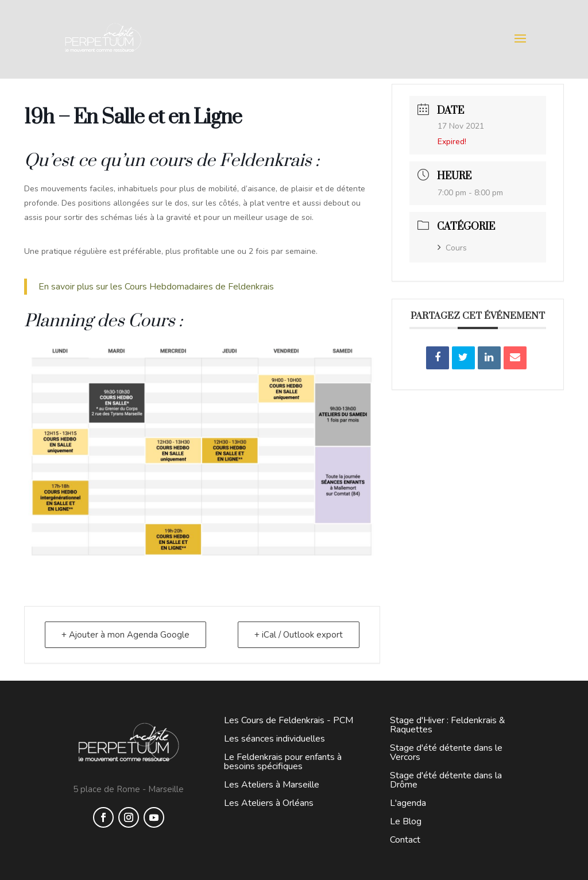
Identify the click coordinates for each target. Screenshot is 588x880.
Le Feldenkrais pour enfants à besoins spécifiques (283, 762)
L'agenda (408, 803)
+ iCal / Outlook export (299, 635)
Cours (452, 248)
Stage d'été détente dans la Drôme (446, 780)
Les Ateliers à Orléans (269, 803)
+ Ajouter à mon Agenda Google (125, 635)
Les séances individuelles (274, 739)
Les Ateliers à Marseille (272, 785)
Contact (405, 840)
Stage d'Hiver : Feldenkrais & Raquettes (448, 725)
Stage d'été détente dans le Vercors (446, 752)
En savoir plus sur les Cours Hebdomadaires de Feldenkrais (157, 287)
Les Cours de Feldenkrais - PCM (289, 720)
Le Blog (406, 821)
